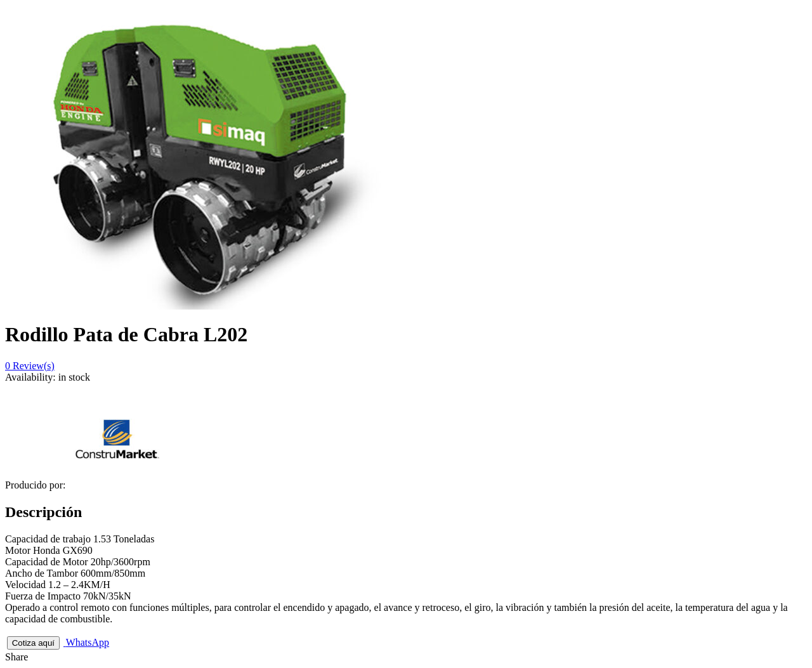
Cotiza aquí (33, 643)
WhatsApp (86, 642)
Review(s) (30, 366)
